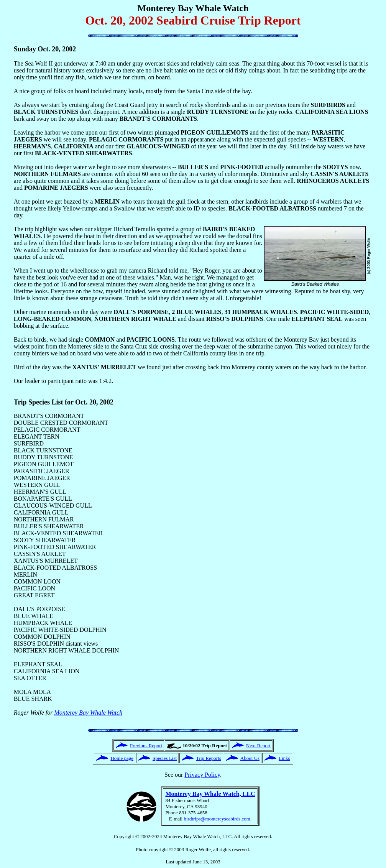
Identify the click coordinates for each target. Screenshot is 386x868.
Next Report (258, 746)
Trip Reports (209, 758)
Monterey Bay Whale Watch (88, 713)
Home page (122, 758)
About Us (250, 758)
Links (284, 758)
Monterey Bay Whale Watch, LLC (210, 794)
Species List (165, 758)
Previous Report (146, 746)
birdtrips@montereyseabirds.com (217, 819)
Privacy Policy (202, 775)
